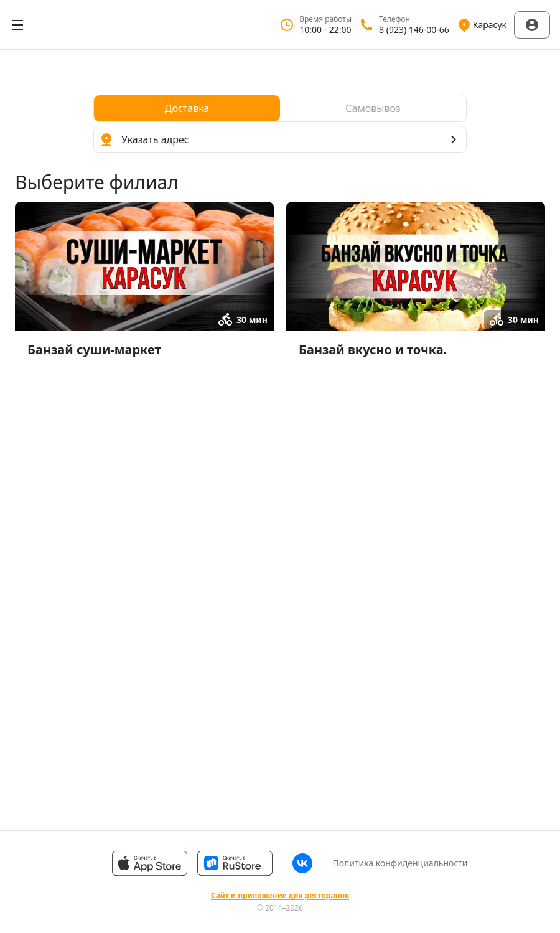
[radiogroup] (280, 108)
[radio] (187, 108)
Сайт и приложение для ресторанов (280, 896)
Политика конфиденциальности (400, 863)
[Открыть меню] (17, 25)
